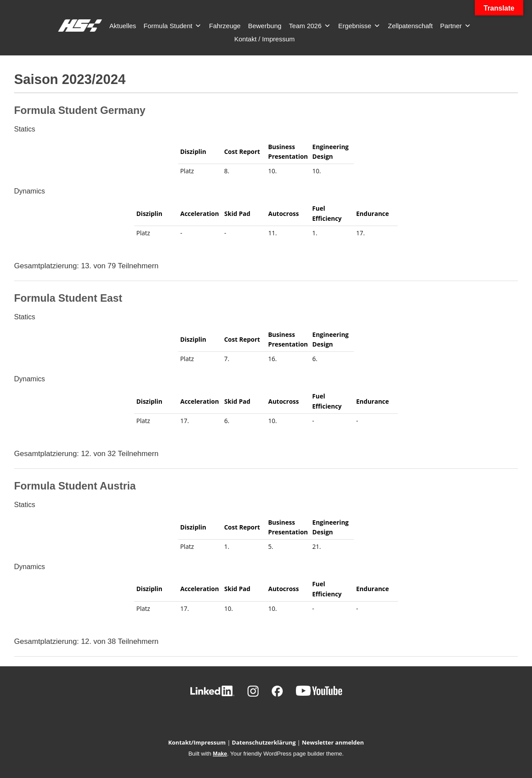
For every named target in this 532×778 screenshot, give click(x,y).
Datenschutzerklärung (264, 742)
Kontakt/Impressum (197, 742)
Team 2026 (310, 26)
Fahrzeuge (225, 26)
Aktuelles (123, 26)
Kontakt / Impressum (265, 39)
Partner (455, 26)
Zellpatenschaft (410, 26)
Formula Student (173, 26)
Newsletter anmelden (333, 742)
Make (220, 754)
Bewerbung (265, 26)
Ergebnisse (359, 26)
